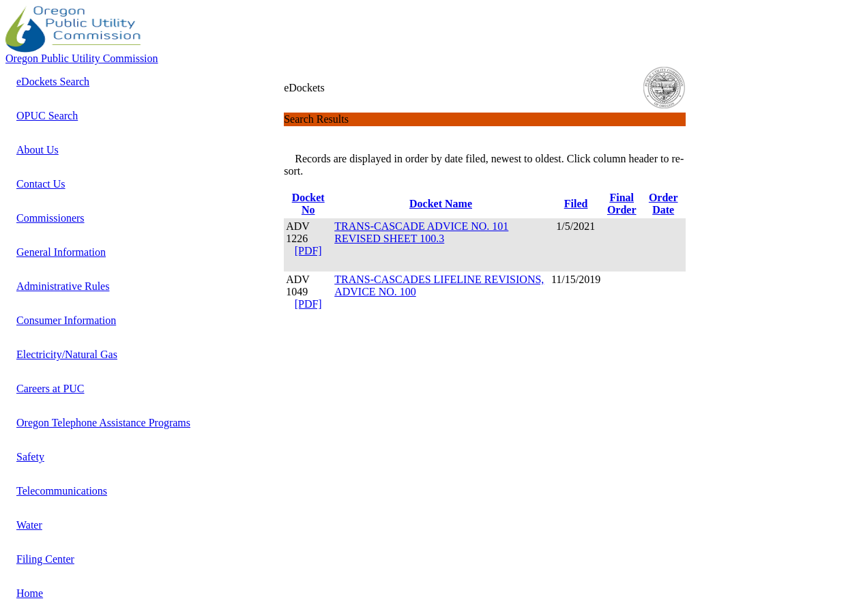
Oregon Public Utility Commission (82, 58)
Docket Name (441, 204)
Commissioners (50, 218)
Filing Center (45, 559)
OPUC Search (47, 116)
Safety (30, 457)
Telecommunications (62, 491)
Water (29, 525)
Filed (576, 204)
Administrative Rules (63, 286)
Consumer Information (66, 320)
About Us (38, 150)
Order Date (663, 204)
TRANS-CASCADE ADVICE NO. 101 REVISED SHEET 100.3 (421, 232)
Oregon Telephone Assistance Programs (103, 423)
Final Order (622, 204)
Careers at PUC (50, 388)
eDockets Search (53, 82)
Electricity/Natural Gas (67, 354)
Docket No (308, 204)
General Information (61, 252)
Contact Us (41, 184)
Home (30, 593)
